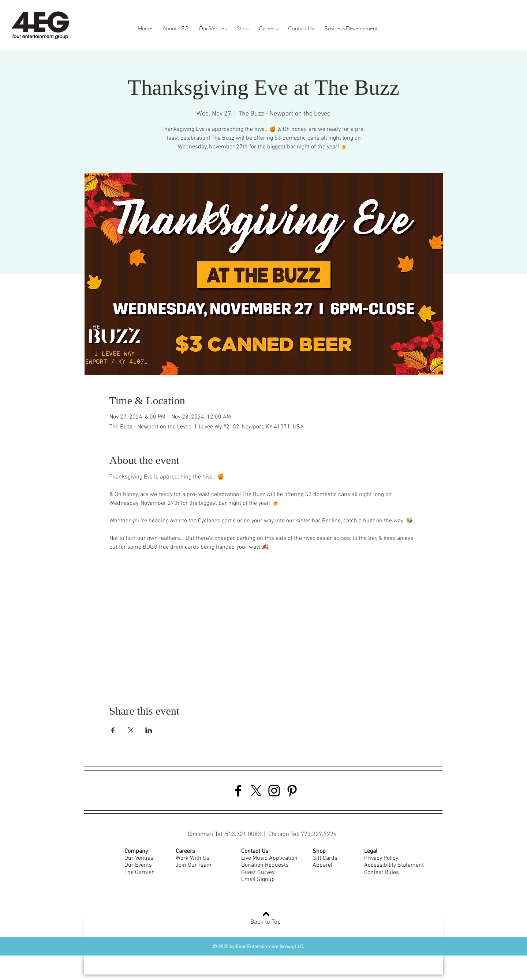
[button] (175, 25)
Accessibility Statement (394, 865)
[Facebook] (238, 791)
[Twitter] (256, 791)
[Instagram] (274, 791)
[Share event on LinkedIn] (149, 730)
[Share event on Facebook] (113, 730)
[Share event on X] (131, 730)
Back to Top (266, 922)
